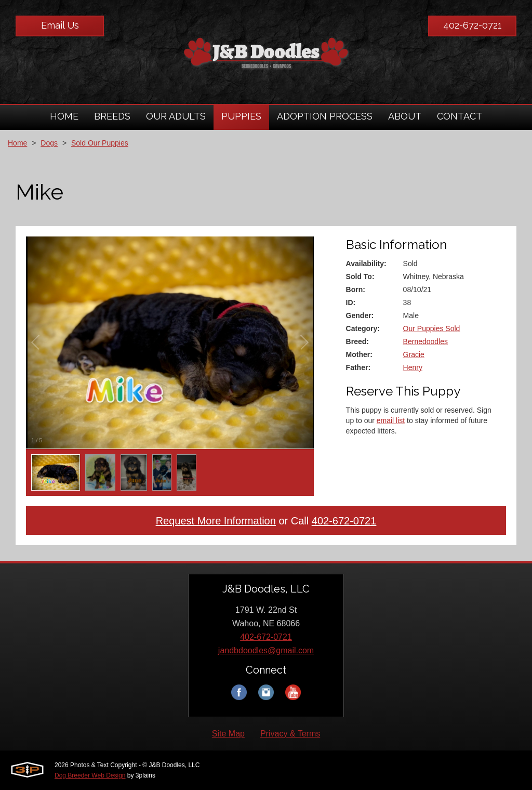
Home (17, 143)
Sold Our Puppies (100, 143)
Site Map (228, 734)
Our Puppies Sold (432, 328)
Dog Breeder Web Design (90, 775)
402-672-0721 (473, 25)
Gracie (414, 354)
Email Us (60, 25)
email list (391, 420)
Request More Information (216, 521)
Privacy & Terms (290, 734)
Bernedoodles (425, 341)
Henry (413, 367)
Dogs (49, 143)
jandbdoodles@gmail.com (266, 650)
